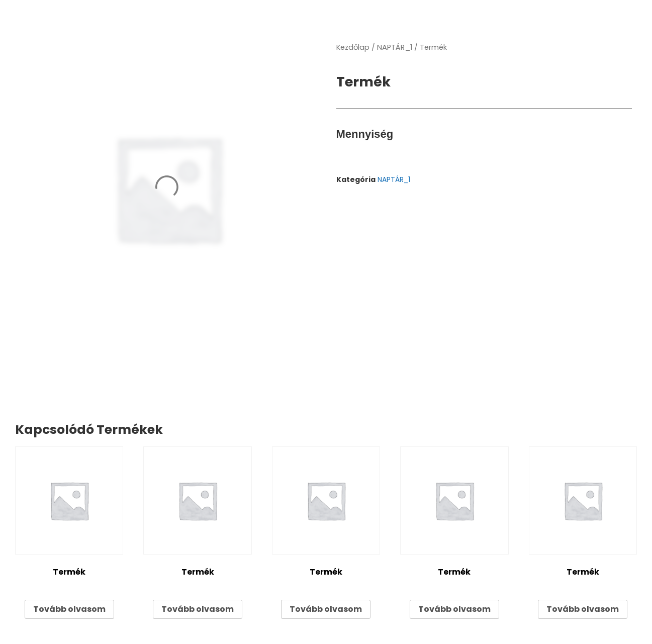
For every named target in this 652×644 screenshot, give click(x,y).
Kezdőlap (353, 47)
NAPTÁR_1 (395, 47)
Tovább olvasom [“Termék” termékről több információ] (69, 609)
